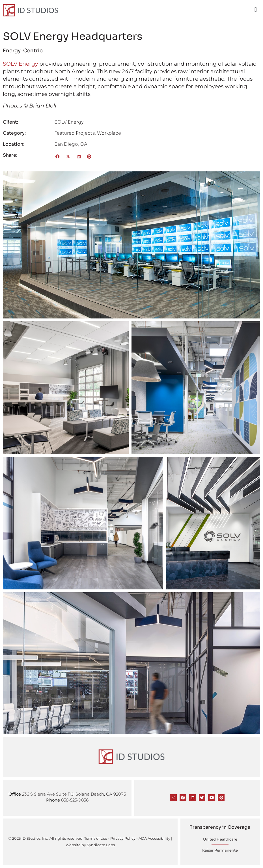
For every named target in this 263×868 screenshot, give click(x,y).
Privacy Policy (123, 838)
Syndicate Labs (101, 845)
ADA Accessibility (154, 838)
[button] (256, 10)
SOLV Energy (20, 64)
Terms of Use (96, 838)
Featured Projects (75, 133)
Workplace (109, 133)
